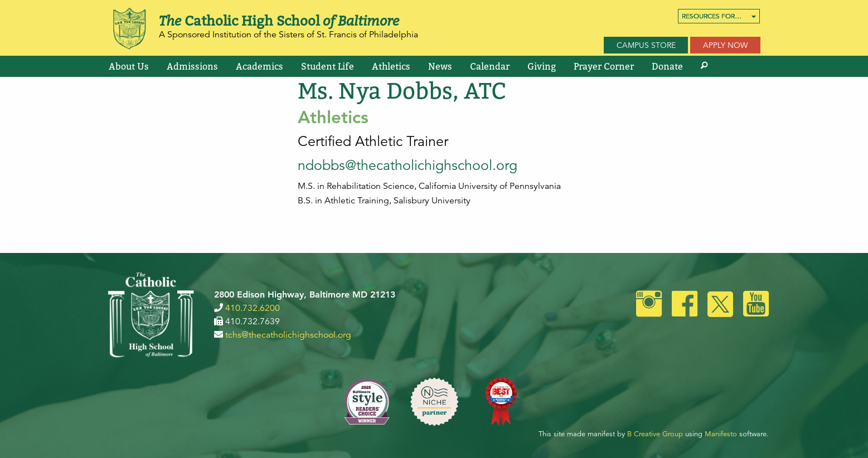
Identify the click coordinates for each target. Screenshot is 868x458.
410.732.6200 (253, 308)
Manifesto (721, 434)
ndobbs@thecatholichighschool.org (408, 165)
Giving (542, 66)
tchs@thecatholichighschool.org (288, 335)
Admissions (192, 66)
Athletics (391, 66)
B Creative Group (655, 434)
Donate (667, 66)
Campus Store (646, 45)
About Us (129, 66)
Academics (260, 66)
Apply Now (725, 45)
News (440, 66)
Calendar (490, 66)
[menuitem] (719, 16)
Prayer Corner (604, 66)
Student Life (328, 66)
